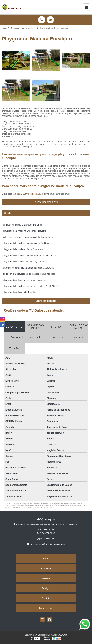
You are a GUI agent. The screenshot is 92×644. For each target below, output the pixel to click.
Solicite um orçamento (46, 202)
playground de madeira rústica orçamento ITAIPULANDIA (31, 286)
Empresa (46, 568)
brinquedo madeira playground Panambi (22, 225)
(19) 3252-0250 (20, 194)
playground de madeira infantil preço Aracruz (25, 262)
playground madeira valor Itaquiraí (20, 292)
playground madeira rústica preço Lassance (24, 280)
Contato (46, 598)
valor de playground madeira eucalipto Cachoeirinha (28, 237)
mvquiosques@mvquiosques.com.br (46, 544)
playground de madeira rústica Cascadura (23, 249)
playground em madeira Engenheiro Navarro (25, 231)
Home (46, 558)
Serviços (46, 588)
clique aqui (36, 194)
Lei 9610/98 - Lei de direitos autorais (37, 507)
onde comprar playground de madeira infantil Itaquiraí (29, 274)
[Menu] (86, 7)
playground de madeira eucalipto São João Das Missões (30, 256)
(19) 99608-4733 (46, 539)
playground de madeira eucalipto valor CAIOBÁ (26, 243)
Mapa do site (46, 608)
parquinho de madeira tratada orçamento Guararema (29, 268)
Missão (46, 578)
